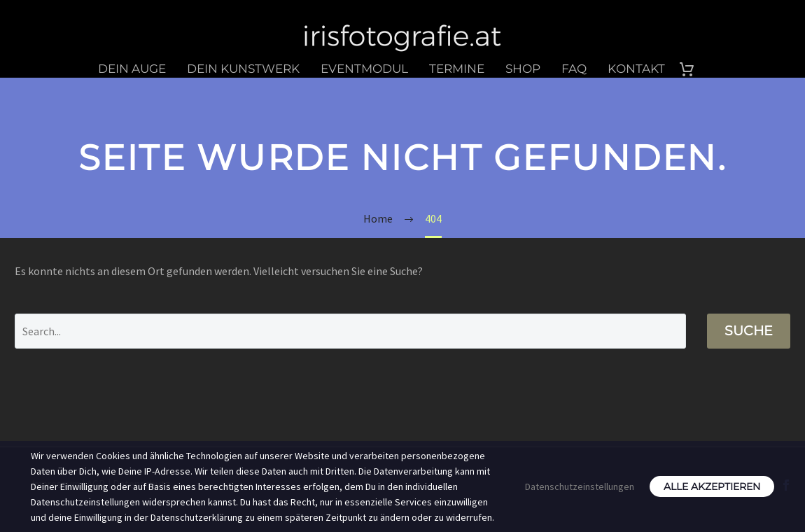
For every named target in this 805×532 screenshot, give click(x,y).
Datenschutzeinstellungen (580, 486)
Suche (749, 331)
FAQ (574, 69)
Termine (457, 69)
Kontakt (636, 69)
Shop (523, 69)
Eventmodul (364, 69)
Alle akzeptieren (712, 486)
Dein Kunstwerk (243, 69)
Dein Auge (132, 69)
